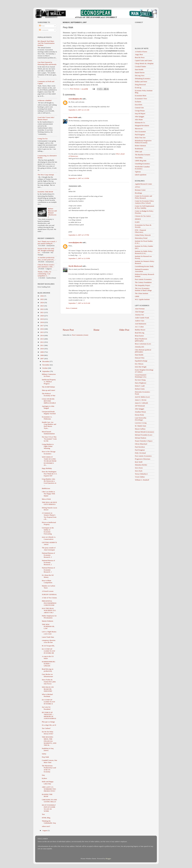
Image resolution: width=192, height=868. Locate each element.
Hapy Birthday (47, 468)
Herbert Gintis (140, 389)
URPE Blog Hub (141, 161)
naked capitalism (141, 175)
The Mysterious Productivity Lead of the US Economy (49, 769)
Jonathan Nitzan (140, 412)
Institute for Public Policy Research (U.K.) (144, 252)
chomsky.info (139, 347)
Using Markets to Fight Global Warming (48, 446)
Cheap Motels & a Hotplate (144, 63)
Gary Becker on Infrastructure (47, 675)
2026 (42, 296)
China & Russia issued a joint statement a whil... (46, 266)
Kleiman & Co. (140, 123)
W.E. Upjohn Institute (142, 299)
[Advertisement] (96, 321)
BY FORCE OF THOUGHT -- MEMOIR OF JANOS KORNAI (49, 715)
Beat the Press (140, 57)
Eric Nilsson (139, 364)
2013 (42, 339)
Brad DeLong (140, 333)
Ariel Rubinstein (141, 324)
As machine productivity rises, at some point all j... (46, 259)
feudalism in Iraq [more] (48, 749)
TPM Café (138, 152)
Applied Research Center (143, 184)
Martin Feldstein (48, 621)
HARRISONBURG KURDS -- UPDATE (49, 664)
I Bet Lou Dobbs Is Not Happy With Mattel (48, 494)
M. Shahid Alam (140, 426)
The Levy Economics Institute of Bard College (143, 289)
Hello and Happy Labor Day (48, 783)
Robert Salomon (140, 146)
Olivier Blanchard (141, 444)
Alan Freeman (140, 309)
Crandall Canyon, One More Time (50, 761)
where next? (46, 826)
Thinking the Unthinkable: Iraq (49, 822)
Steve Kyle (139, 471)
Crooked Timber (140, 66)
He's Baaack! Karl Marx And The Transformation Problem (46, 43)
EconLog (138, 88)
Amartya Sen (139, 315)
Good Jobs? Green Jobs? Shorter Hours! (46, 118)
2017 (42, 326)
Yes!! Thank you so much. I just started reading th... (47, 242)
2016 (42, 329)
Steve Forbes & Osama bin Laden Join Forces (49, 682)
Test (43, 814)
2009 (42, 352)
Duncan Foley (140, 358)
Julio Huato (139, 120)
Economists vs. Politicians (47, 418)
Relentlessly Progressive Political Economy (143, 142)
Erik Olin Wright (141, 367)
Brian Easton (139, 336)
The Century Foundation (143, 282)
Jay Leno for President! (46, 708)
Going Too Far (43, 139)
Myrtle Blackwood (75, 266)
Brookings (138, 193)
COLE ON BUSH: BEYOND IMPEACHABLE (49, 401)
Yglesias (138, 172)
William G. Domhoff (142, 480)
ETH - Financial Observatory (140, 231)
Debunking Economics (143, 79)
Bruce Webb (73, 117)
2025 (42, 299)
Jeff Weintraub (140, 406)
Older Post (124, 330)
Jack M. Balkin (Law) (142, 397)
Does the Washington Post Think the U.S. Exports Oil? (50, 474)
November (46, 365)
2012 (42, 342)
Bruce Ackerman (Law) (143, 344)
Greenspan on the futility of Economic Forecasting (48, 531)
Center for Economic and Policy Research (143, 197)
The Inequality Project (142, 285)
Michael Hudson (141, 438)
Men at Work (46, 499)
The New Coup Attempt (46, 175)
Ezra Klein (139, 105)
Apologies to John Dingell (48, 407)
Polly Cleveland (140, 453)
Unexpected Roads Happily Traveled (49, 413)
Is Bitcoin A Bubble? (45, 100)
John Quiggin (139, 117)
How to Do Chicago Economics (49, 453)
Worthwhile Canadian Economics (142, 168)
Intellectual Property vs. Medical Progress (49, 382)
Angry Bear (139, 54)
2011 (42, 345)
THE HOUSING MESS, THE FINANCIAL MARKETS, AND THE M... (49, 741)
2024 (42, 303)
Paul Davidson (140, 447)
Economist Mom (141, 96)
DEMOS (138, 219)
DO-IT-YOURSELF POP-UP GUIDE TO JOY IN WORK (49, 808)
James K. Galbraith (141, 403)
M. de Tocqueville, (48, 646)
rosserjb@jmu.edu (75, 99)
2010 (42, 349)
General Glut (139, 108)
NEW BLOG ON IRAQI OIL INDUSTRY (48, 689)
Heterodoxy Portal (141, 238)
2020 (42, 316)
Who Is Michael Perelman (47, 695)
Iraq (43, 775)
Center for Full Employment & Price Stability (145, 207)
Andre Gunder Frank (142, 318)
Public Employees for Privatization (49, 617)
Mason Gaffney (140, 429)
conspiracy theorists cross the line (49, 641)
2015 (42, 332)
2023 (42, 306)
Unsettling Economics (142, 164)
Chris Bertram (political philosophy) (143, 351)
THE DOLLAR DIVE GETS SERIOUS (49, 503)
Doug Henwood (140, 85)
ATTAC (138, 187)
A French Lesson (48, 591)
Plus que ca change (48, 722)
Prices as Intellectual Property (49, 523)
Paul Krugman (140, 135)
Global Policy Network (143, 235)
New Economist (140, 132)
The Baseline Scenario (142, 155)
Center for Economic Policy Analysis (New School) (144, 202)
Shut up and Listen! (49, 390)
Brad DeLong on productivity (48, 670)
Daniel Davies (140, 73)
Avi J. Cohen (139, 327)
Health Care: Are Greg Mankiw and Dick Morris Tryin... (49, 425)
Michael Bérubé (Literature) (144, 432)
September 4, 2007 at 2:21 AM (79, 110)
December (46, 361)
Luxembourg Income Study (144, 266)
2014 (42, 335)
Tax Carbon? (46, 728)
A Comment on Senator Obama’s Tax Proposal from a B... (49, 516)
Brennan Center (140, 190)
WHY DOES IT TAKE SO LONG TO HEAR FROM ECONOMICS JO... (49, 461)
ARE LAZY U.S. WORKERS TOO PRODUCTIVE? (49, 789)
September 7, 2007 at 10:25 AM (79, 303)
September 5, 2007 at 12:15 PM (79, 258)
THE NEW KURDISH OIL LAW (48, 626)
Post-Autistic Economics (143, 279)
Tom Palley (139, 158)
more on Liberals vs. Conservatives (49, 538)
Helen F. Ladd (140, 386)
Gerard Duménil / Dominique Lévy (141, 376)
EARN (137, 222)
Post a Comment (72, 308)
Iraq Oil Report (140, 113)
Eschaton (138, 102)
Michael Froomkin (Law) (143, 435)
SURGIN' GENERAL (49, 594)
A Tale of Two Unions (49, 598)
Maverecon (139, 129)
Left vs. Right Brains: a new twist (49, 633)
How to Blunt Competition (47, 582)
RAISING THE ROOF (45, 192)
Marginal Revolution (142, 126)
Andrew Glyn (140, 321)
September (46, 371)
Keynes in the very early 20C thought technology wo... (46, 250)
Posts (42, 26)
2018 (42, 322)
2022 (42, 309)
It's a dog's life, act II (49, 725)
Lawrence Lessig (141, 423)
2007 (42, 359)
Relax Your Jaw (140, 138)
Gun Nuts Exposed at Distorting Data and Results (47, 63)
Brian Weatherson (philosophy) (141, 340)
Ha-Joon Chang (140, 380)
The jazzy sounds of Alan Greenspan (49, 549)
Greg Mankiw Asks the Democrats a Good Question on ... (49, 482)
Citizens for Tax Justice (143, 216)
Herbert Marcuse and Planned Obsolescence (52, 213)
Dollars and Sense (141, 82)
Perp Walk (45, 757)
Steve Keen (139, 468)
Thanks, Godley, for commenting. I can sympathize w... (44, 274)
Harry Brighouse (141, 383)
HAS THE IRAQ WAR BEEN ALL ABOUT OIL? (49, 610)
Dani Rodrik (139, 70)
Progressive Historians (143, 459)
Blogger (108, 859)
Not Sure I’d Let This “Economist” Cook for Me (49, 439)
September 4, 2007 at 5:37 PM (79, 235)
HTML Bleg (46, 818)
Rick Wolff (139, 462)
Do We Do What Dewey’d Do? (48, 733)
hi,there (44, 778)
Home (97, 330)
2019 (42, 319)
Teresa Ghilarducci (141, 474)
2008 (42, 355)
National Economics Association (142, 270)
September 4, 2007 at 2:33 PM (79, 178)
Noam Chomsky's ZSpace (144, 441)
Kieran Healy (139, 415)
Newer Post (68, 330)
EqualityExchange (141, 361)
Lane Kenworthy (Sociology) (141, 419)
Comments (44, 30)
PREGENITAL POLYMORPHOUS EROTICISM (49, 603)
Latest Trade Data (48, 637)
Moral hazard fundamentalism (48, 433)
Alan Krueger (140, 312)
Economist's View (141, 99)
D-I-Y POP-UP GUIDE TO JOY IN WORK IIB (49, 651)
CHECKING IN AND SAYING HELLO (49, 801)
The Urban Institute (142, 293)
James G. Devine (141, 400)
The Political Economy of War (49, 395)
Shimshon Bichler (141, 465)
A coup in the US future (48, 657)
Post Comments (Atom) (80, 335)
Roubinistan (139, 149)
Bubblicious (46, 488)
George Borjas (140, 111)
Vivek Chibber (140, 477)
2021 (42, 312)
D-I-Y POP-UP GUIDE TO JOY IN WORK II (49, 702)
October (45, 368)
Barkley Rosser (140, 330)
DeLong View (140, 76)
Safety (44, 754)
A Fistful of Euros (141, 52)
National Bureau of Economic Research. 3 (48, 555)
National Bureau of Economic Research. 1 (48, 570)
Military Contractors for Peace (49, 375)
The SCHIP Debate (48, 387)
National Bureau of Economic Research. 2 (48, 562)
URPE (137, 296)
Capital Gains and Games (144, 60)
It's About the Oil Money (48, 576)
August (45, 830)
